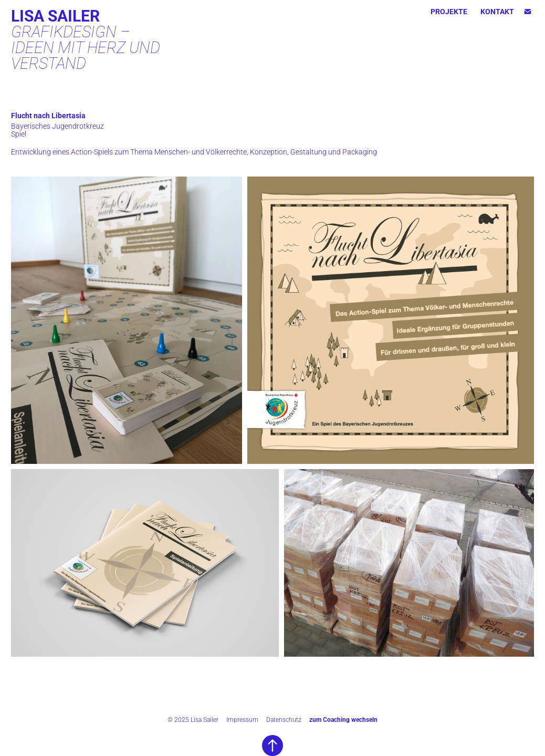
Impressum (242, 719)
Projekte (449, 11)
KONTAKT (497, 11)
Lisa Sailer (55, 15)
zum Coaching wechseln (343, 719)
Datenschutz (284, 719)
